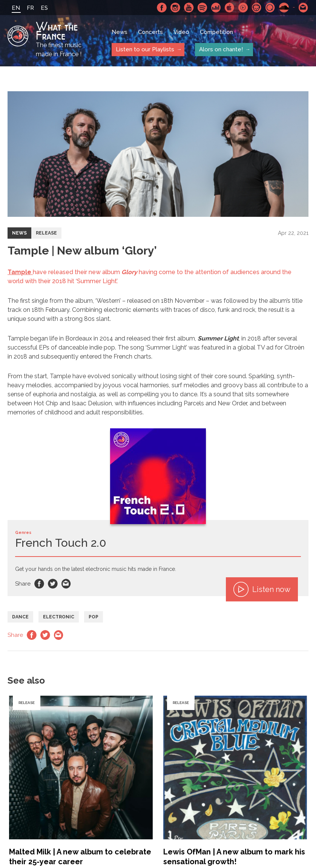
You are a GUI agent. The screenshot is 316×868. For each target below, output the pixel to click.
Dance (20, 617)
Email (66, 584)
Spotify (202, 8)
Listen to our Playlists (145, 49)
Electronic (59, 617)
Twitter (53, 584)
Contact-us (304, 8)
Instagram (175, 8)
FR (30, 8)
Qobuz (270, 8)
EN (16, 8)
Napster (257, 8)
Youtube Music (243, 8)
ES (44, 8)
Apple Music (230, 8)
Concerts (150, 32)
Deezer (216, 8)
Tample (20, 272)
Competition (216, 32)
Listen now (262, 589)
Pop (94, 617)
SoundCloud (284, 8)
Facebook (162, 8)
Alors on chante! (221, 49)
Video (181, 32)
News (120, 32)
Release (46, 233)
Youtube (189, 8)
